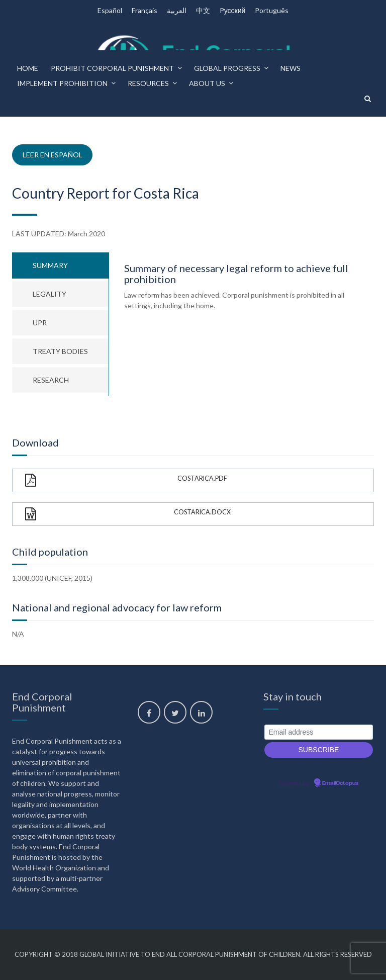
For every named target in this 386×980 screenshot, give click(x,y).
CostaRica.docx (128, 514)
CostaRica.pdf (126, 480)
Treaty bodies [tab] (60, 351)
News (291, 68)
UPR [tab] (40, 323)
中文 (203, 10)
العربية (177, 10)
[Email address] (319, 732)
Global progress (227, 68)
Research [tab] (51, 380)
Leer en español (53, 155)
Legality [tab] (50, 294)
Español (110, 10)
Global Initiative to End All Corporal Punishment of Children (190, 954)
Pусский (233, 10)
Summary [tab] (50, 265)
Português (272, 10)
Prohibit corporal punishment (112, 68)
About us (207, 83)
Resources (148, 83)
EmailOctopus (340, 783)
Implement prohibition (62, 83)
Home (28, 68)
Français (144, 10)
